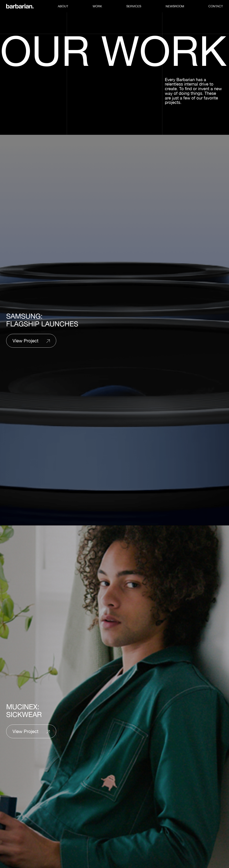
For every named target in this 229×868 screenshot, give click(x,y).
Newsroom (175, 6)
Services (134, 6)
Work (97, 6)
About (63, 6)
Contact (216, 6)
